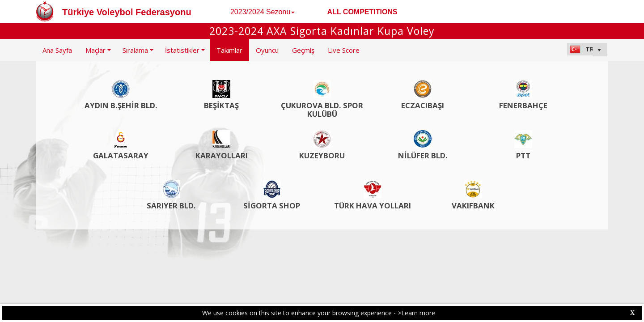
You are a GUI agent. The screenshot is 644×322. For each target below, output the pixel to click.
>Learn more (416, 313)
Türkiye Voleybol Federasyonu (127, 12)
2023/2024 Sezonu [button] (263, 12)
